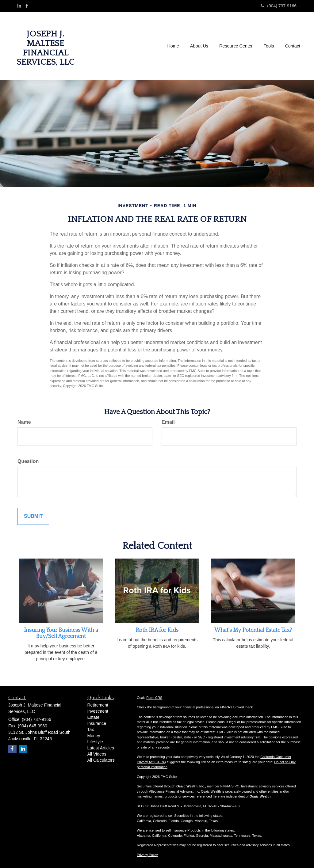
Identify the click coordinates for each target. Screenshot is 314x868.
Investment (98, 711)
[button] (199, 46)
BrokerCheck (243, 707)
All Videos (97, 754)
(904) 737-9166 (279, 6)
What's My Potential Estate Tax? (253, 630)
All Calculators (101, 760)
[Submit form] (33, 516)
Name (24, 422)
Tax (91, 730)
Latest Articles (101, 748)
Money (94, 736)
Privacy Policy (147, 855)
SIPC (235, 786)
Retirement (98, 705)
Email (168, 422)
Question (28, 461)
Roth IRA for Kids (157, 630)
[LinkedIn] (19, 6)
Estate (94, 717)
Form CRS (154, 698)
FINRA (225, 786)
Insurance (97, 723)
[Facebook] (27, 6)
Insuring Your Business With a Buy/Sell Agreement (61, 633)
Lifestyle (95, 742)
